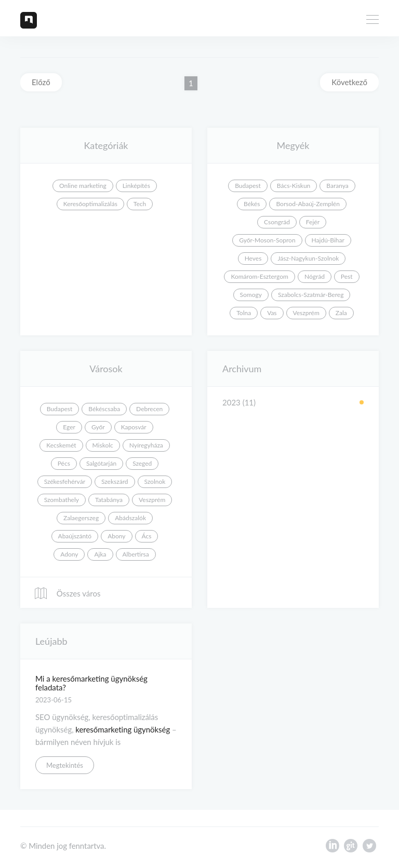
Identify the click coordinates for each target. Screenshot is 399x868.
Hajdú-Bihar (328, 240)
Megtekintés (65, 765)
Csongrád (277, 222)
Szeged (142, 463)
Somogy (251, 295)
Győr (98, 427)
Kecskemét (61, 445)
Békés (252, 204)
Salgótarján (101, 463)
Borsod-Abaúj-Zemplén (308, 204)
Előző (41, 82)
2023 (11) (239, 402)
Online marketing (83, 186)
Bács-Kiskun (294, 186)
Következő (349, 82)
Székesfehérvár (65, 482)
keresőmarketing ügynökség (123, 729)
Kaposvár (134, 427)
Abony (116, 536)
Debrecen (149, 409)
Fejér (313, 222)
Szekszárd (115, 482)
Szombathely (62, 500)
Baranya (337, 186)
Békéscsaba (104, 409)
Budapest (248, 186)
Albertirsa (136, 554)
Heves (253, 258)
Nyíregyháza (146, 445)
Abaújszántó (75, 536)
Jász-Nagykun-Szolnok (308, 258)
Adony (69, 554)
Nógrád (315, 276)
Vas (272, 313)
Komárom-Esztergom (260, 276)
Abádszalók (130, 518)
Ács (147, 536)
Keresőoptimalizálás (90, 204)
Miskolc (103, 445)
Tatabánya (109, 500)
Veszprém (306, 313)
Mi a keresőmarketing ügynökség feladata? (91, 683)
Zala (341, 313)
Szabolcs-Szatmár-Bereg (311, 295)
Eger (69, 427)
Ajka (100, 554)
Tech (140, 204)
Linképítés (136, 186)
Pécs (64, 463)
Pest (347, 276)
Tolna (244, 313)
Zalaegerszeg (81, 518)
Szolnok (155, 482)
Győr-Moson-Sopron (267, 240)
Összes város (67, 593)
